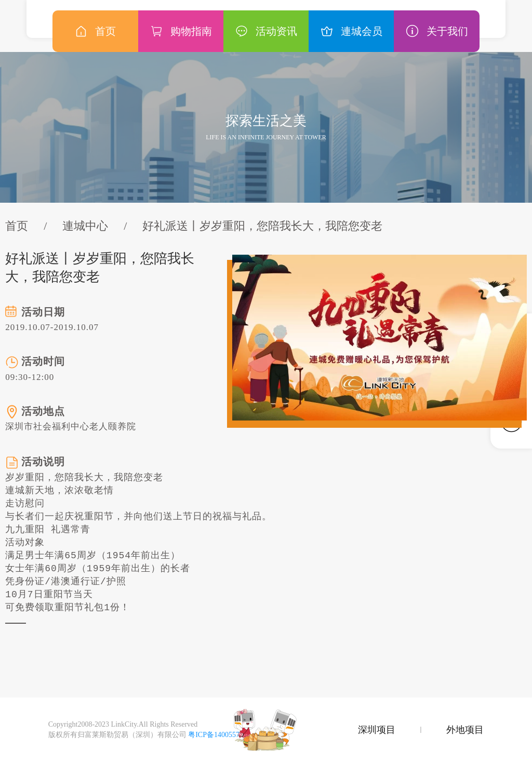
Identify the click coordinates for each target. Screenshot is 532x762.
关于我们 (437, 31)
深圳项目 (377, 730)
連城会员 (351, 31)
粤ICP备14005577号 (219, 735)
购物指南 (181, 31)
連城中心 (85, 226)
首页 (17, 226)
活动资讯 (266, 31)
